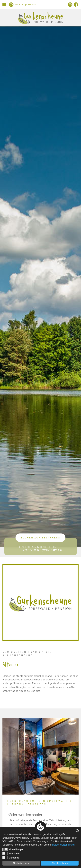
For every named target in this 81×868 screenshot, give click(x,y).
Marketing (11, 858)
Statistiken (11, 853)
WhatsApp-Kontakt (26, 5)
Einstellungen (13, 849)
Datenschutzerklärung (63, 845)
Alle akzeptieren (60, 863)
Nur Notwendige (21, 863)
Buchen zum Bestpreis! (40, 538)
